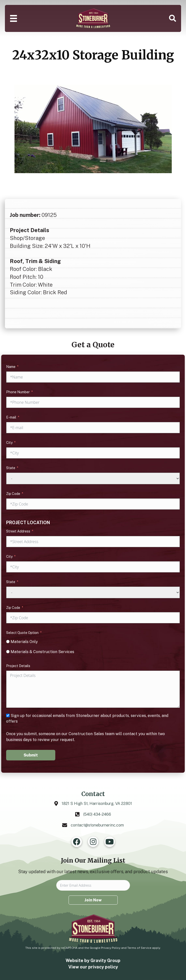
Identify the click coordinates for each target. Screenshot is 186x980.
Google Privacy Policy (105, 948)
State (11, 468)
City (9, 443)
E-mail (11, 417)
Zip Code (13, 494)
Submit (31, 755)
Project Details (18, 666)
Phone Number (18, 392)
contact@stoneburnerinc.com (97, 825)
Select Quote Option (22, 633)
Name (11, 367)
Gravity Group (105, 960)
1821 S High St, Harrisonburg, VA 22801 (97, 804)
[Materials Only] (8, 642)
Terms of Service (139, 948)
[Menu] (14, 18)
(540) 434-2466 (97, 814)
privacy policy (103, 967)
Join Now (93, 900)
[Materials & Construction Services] (8, 652)
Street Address (18, 531)
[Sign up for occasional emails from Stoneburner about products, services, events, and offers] (8, 715)
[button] (173, 18)
